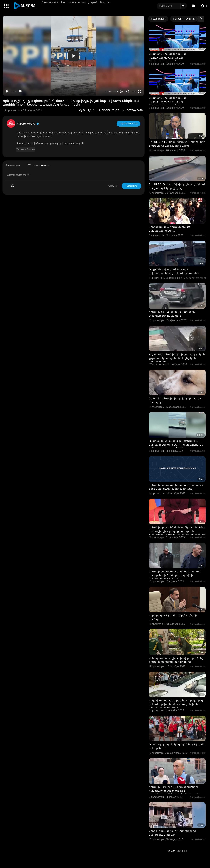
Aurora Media (28, 124)
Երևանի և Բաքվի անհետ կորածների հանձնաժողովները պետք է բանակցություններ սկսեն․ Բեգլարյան (174, 791)
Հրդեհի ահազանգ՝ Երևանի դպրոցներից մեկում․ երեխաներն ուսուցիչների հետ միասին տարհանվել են (176, 704)
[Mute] (127, 91)
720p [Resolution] (134, 91)
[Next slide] (201, 19)
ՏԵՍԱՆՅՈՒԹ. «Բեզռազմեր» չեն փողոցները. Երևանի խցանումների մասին (177, 144)
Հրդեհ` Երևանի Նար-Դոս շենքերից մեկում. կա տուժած (172, 833)
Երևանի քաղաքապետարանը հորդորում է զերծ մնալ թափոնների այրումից (177, 487)
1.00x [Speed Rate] (116, 91)
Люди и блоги (50, 2)
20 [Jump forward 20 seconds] (121, 91)
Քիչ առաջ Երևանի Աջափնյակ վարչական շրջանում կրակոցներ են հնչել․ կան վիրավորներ (177, 358)
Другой (93, 2)
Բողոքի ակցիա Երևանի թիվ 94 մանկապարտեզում (170, 229)
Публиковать (131, 186)
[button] (203, 6)
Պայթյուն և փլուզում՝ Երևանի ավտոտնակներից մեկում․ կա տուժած (174, 271)
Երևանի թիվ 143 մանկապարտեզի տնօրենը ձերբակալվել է (172, 314)
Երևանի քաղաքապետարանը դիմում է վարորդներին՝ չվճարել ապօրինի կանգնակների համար (175, 575)
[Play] (7, 91)
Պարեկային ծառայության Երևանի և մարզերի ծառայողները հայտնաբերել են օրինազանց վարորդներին (176, 445)
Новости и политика (74, 2)
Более (105, 2)
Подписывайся (129, 124)
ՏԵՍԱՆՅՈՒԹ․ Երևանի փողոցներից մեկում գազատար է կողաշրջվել (177, 186)
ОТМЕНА (113, 186)
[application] (74, 56)
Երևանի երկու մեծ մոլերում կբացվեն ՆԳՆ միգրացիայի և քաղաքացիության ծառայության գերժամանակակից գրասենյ (177, 531)
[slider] (61, 91)
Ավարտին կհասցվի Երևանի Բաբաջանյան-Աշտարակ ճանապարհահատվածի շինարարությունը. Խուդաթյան (169, 59)
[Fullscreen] (139, 91)
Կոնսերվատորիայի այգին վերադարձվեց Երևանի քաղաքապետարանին (176, 660)
